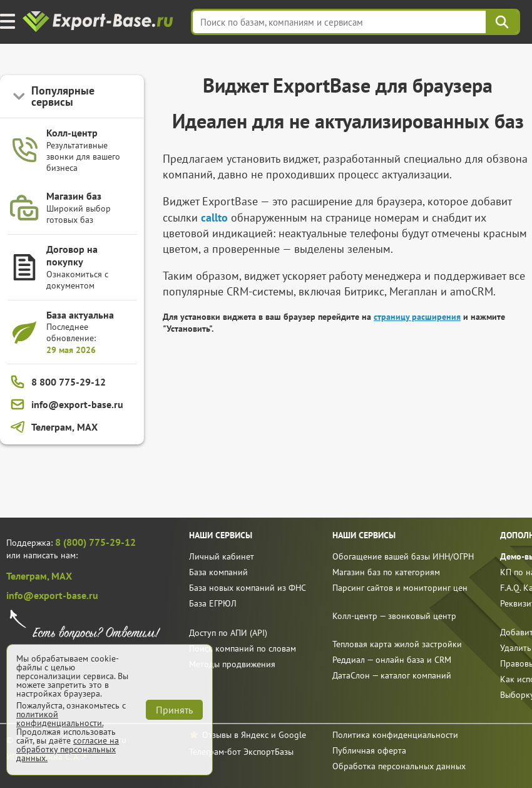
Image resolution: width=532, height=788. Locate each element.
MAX (62, 576)
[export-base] (99, 22)
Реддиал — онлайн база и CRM (392, 660)
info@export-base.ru (52, 595)
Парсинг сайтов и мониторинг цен (400, 588)
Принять (174, 710)
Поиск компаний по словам (243, 648)
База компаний (218, 572)
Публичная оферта (369, 750)
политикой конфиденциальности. (60, 719)
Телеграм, (29, 576)
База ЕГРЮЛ (213, 603)
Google (292, 735)
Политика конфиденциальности (395, 735)
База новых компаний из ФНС (248, 588)
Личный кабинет (222, 556)
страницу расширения (417, 317)
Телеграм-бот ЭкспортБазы (241, 752)
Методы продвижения (232, 664)
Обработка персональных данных (399, 766)
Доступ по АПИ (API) (228, 633)
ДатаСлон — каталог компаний (392, 675)
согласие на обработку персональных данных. (68, 749)
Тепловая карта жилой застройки (397, 644)
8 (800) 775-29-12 (95, 542)
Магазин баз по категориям (386, 572)
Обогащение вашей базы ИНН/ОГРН (403, 556)
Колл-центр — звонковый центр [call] (394, 616)
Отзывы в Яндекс (235, 735)
